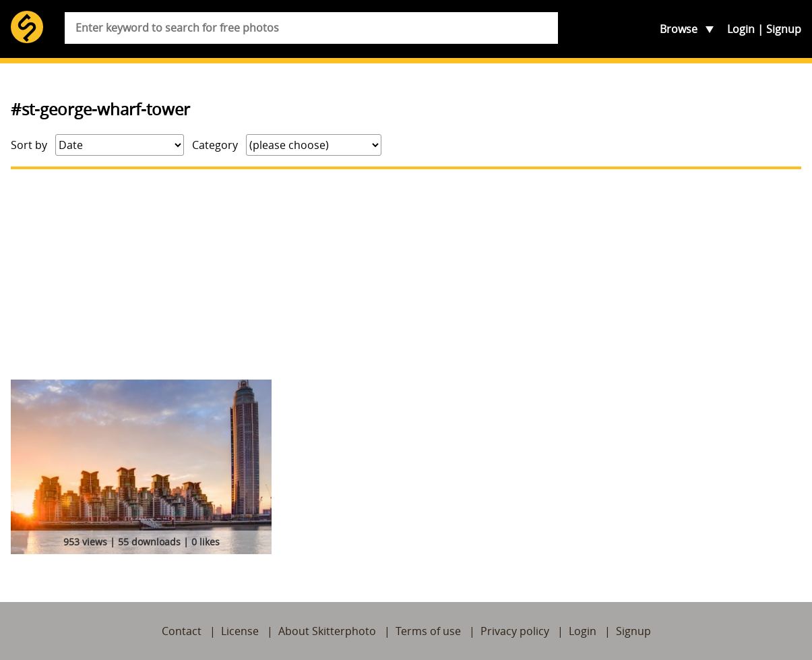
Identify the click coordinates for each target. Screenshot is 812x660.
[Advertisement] (406, 274)
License (240, 631)
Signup (784, 29)
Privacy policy (515, 631)
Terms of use (428, 631)
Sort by (29, 145)
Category (215, 145)
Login (741, 29)
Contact (182, 631)
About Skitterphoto (327, 631)
